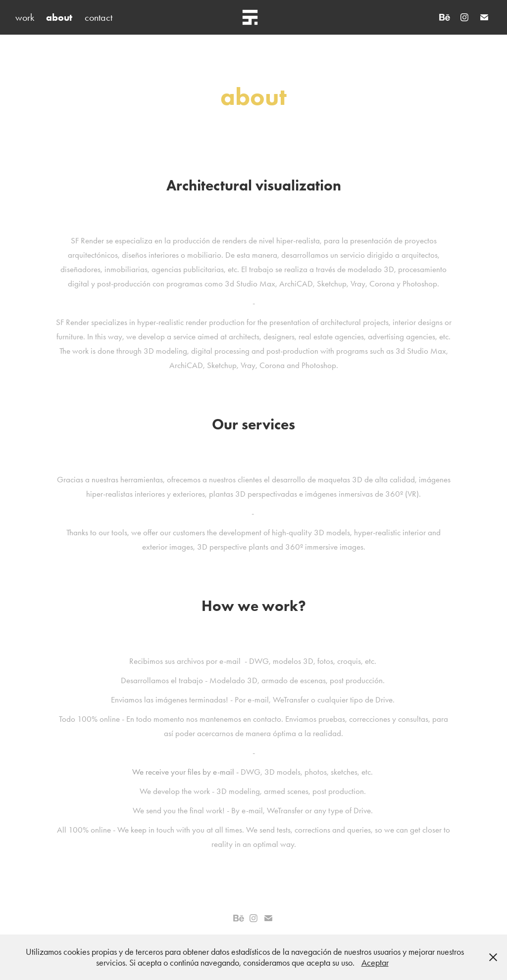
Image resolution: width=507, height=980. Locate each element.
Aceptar (375, 963)
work (25, 17)
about (59, 17)
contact (99, 17)
